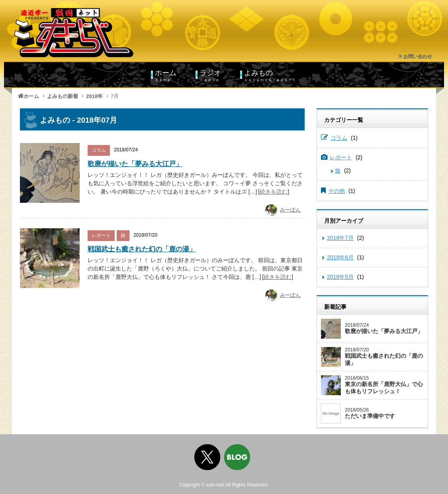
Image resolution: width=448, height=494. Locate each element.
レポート (101, 235)
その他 (336, 191)
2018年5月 (340, 277)
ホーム (166, 75)
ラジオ (210, 75)
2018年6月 (340, 257)
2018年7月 (340, 238)
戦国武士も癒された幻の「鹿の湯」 (142, 249)
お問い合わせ (415, 57)
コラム (99, 150)
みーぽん (290, 210)
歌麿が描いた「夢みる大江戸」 (135, 164)
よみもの (270, 75)
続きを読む (274, 192)
